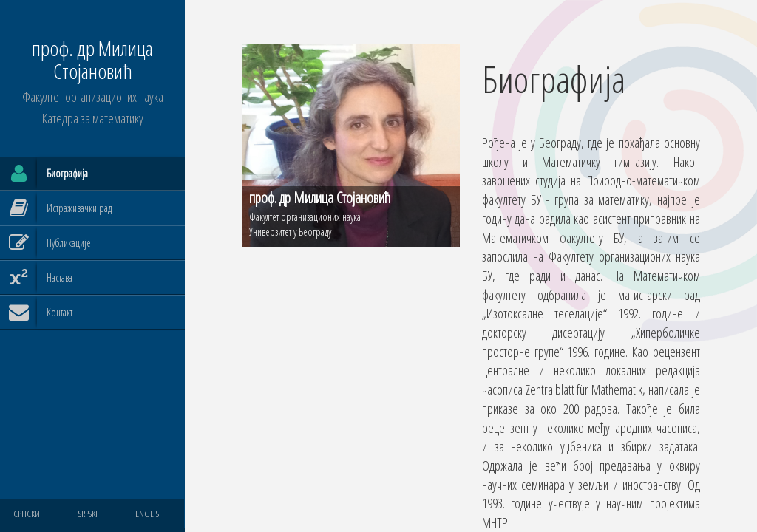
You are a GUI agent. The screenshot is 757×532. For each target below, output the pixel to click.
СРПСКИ (27, 514)
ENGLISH (150, 514)
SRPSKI (88, 514)
